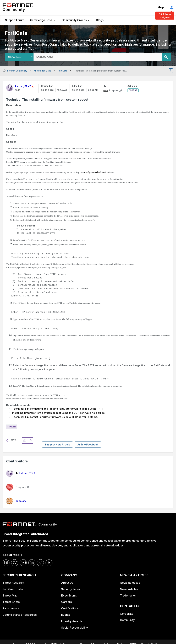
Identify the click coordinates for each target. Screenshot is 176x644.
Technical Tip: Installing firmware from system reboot (47, 100)
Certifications (70, 608)
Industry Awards (72, 621)
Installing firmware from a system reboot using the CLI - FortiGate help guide (58, 413)
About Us (67, 583)
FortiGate (63, 71)
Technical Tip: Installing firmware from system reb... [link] (100, 71)
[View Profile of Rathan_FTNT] (23, 86)
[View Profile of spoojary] (21, 501)
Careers (66, 602)
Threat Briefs (11, 602)
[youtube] (23, 563)
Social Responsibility (75, 628)
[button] (26, 440)
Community (127, 620)
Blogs (100, 20)
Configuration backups (95, 172)
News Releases (130, 583)
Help (161, 7)
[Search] (167, 57)
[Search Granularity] (19, 57)
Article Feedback (88, 445)
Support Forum (15, 20)
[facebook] (6, 563)
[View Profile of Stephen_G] (115, 90)
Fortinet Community (18, 8)
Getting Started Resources (20, 615)
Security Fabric (71, 589)
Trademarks (128, 595)
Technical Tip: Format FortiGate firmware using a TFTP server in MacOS (55, 417)
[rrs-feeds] (49, 563)
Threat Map (10, 595)
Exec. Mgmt (69, 595)
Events (66, 615)
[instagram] (40, 563)
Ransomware (11, 608)
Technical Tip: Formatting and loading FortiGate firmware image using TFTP (58, 409)
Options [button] (173, 71)
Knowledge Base (41, 20)
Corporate (127, 614)
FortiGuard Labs (13, 589)
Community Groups (74, 20)
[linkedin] (32, 563)
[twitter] (15, 563)
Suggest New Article (57, 445)
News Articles (129, 589)
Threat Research (13, 583)
